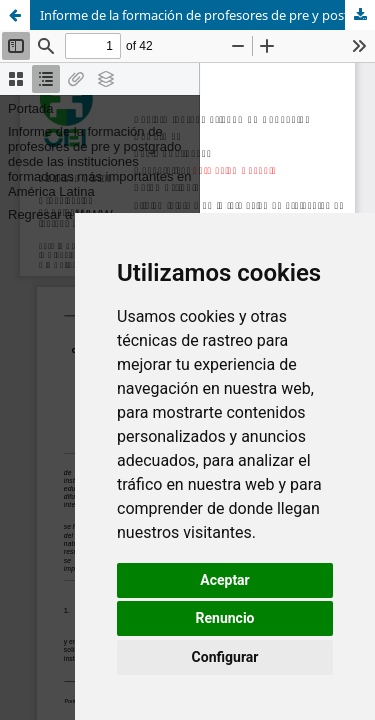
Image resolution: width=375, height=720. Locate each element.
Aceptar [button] (225, 580)
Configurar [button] (225, 657)
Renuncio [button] (225, 618)
